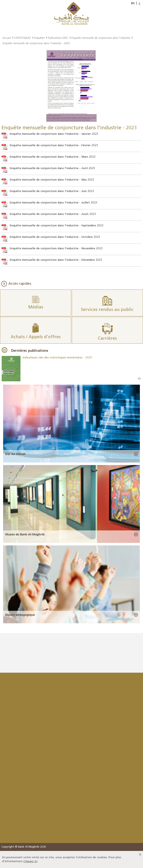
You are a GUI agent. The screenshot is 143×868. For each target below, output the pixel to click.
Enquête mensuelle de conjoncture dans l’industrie (101, 38)
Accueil (7, 38)
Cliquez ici (30, 861)
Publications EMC (58, 38)
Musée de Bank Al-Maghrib (25, 534)
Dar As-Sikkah (15, 454)
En (133, 3)
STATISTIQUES (22, 38)
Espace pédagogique (20, 615)
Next (140, 379)
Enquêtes (39, 38)
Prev (139, 379)
